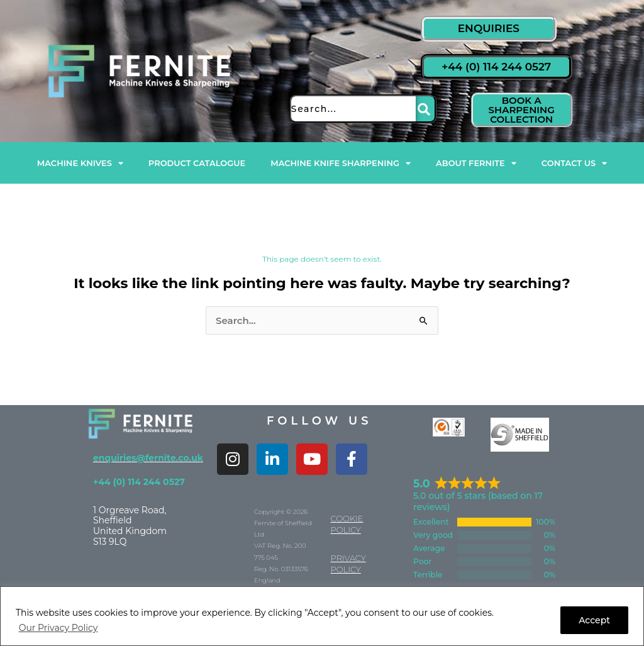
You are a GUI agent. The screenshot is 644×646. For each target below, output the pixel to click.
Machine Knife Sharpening (341, 163)
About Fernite (476, 163)
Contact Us (574, 163)
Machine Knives (80, 163)
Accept (594, 620)
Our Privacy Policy (58, 628)
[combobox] (353, 109)
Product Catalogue (197, 163)
